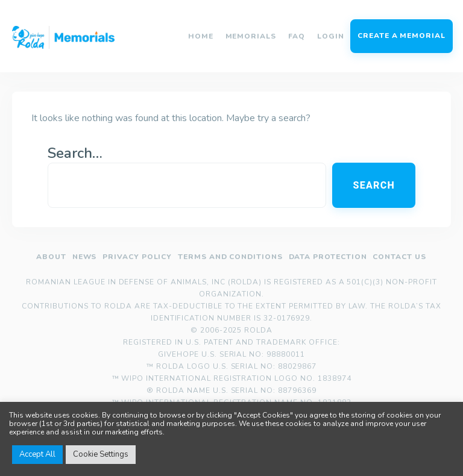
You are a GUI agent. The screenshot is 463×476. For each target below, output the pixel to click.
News (85, 257)
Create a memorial (402, 36)
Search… (75, 153)
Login (331, 36)
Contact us (400, 257)
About (52, 257)
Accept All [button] (37, 454)
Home (201, 36)
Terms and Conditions (230, 257)
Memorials (251, 36)
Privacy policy (137, 257)
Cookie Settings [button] (101, 454)
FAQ (297, 36)
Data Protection (328, 257)
